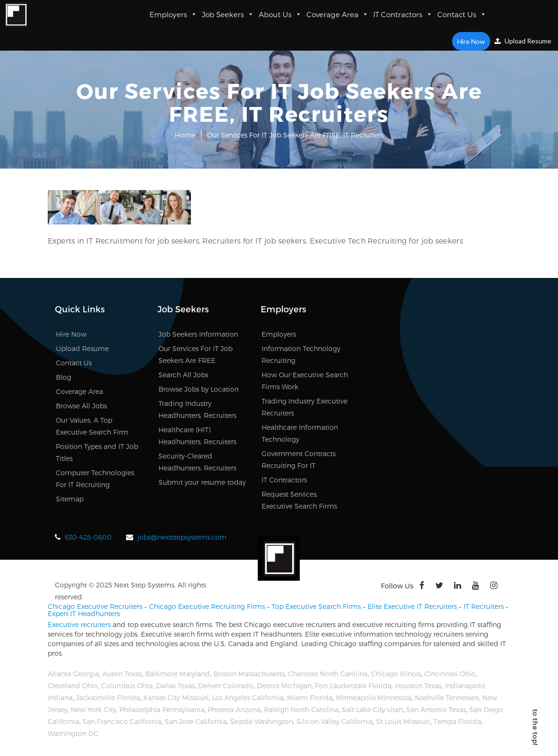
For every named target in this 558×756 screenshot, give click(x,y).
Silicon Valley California (335, 721)
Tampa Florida (457, 721)
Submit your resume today (202, 482)
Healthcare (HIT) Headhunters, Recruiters (197, 436)
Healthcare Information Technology (300, 433)
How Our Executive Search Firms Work (305, 381)
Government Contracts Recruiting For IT (299, 459)
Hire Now (471, 41)
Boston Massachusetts (249, 674)
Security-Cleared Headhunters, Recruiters (197, 462)
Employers (173, 14)
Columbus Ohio (127, 686)
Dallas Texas (175, 686)
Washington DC (73, 733)
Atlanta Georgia (73, 674)
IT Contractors (403, 14)
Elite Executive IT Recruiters (412, 606)
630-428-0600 (88, 537)
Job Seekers (228, 14)
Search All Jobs (183, 375)
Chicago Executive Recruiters (95, 606)
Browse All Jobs (81, 406)
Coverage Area (337, 14)
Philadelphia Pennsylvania (162, 709)
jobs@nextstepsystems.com (182, 537)
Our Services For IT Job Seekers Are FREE (195, 354)
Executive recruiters (79, 624)
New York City (93, 709)
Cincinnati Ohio (450, 674)
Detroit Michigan (284, 686)
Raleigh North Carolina (301, 709)
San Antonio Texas (436, 709)
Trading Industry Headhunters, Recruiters (197, 409)
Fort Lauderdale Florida (353, 686)
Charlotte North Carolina (328, 674)
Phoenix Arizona (234, 709)
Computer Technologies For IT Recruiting (95, 479)
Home (185, 135)
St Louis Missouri (403, 721)
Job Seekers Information (198, 334)
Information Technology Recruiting (301, 354)
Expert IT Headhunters (84, 613)
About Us (280, 14)
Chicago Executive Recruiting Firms (207, 606)
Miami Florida (310, 697)
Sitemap (70, 499)
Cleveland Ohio (73, 686)
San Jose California (196, 721)
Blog (63, 377)
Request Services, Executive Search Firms (299, 500)
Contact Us (462, 14)
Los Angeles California (248, 697)
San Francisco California (122, 721)
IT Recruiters (484, 606)
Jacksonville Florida (108, 697)
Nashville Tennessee (447, 697)
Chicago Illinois (396, 674)
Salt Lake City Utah (372, 709)
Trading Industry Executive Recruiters (305, 407)
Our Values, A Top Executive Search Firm (92, 426)
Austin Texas (122, 674)
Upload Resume (523, 41)
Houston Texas (418, 686)
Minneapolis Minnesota (374, 697)
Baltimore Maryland (178, 674)
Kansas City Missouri (176, 697)
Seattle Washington (262, 721)
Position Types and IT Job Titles (97, 452)
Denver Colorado (226, 686)
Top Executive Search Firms (316, 606)
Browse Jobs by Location (199, 389)
